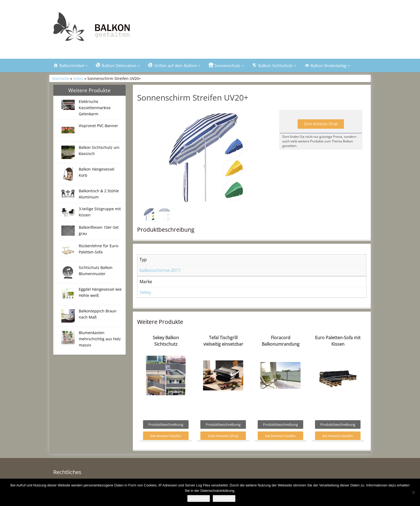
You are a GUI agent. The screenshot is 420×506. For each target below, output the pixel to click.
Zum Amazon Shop (321, 124)
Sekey (78, 78)
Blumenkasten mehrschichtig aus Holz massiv (100, 339)
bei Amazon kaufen (166, 436)
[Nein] (413, 492)
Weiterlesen (224, 498)
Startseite (61, 78)
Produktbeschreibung (166, 424)
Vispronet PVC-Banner (98, 126)
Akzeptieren (199, 498)
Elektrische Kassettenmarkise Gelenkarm (95, 108)
